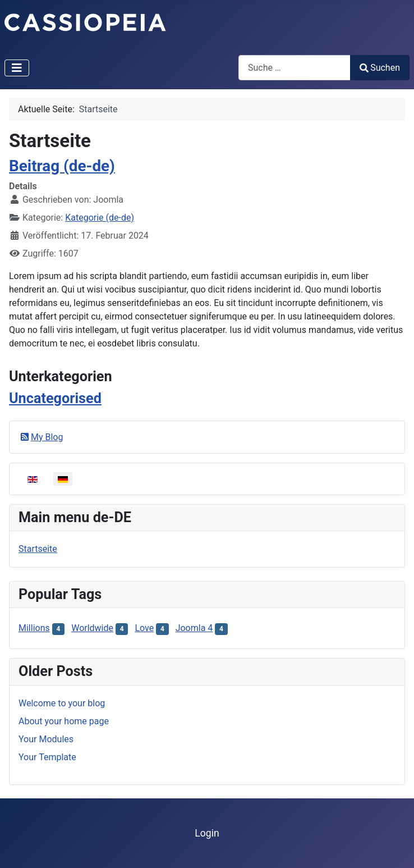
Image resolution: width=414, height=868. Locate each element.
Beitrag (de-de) (62, 166)
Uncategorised (55, 398)
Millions (34, 628)
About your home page (64, 721)
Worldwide (92, 628)
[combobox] (295, 68)
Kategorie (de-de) (100, 218)
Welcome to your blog (62, 703)
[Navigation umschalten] (17, 68)
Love (144, 628)
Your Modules (46, 739)
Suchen (380, 68)
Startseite (38, 549)
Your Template (47, 757)
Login (207, 833)
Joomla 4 (194, 628)
